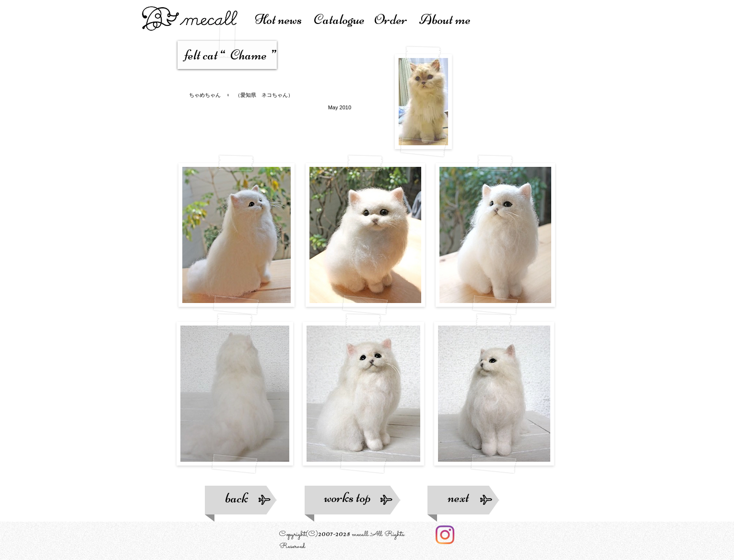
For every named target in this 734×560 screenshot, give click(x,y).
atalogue (344, 19)
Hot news (284, 19)
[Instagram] (445, 535)
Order (397, 19)
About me (445, 19)
